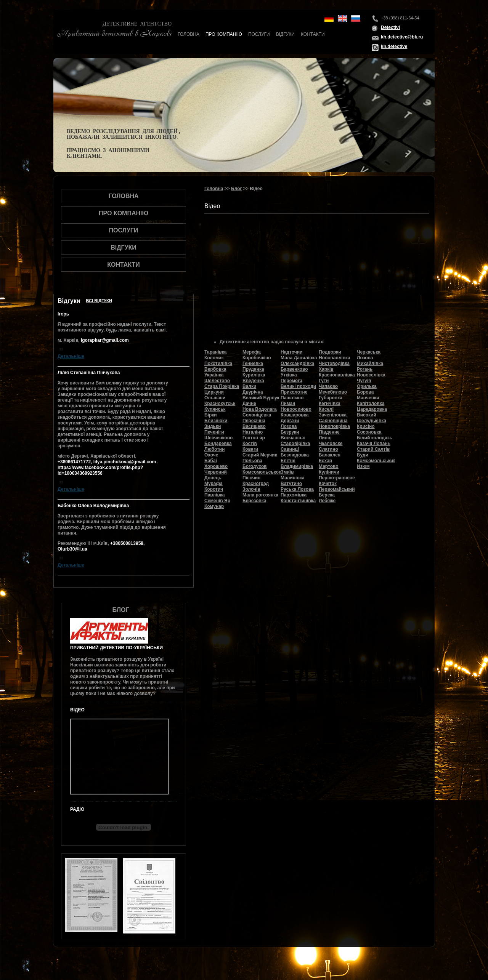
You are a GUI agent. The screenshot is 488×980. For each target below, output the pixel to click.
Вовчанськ (293, 438)
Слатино (328, 449)
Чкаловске (331, 444)
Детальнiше (71, 356)
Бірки (211, 415)
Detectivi (390, 27)
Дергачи (290, 421)
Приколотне (294, 392)
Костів (250, 444)
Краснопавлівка (337, 375)
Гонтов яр (254, 438)
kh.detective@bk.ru (402, 37)
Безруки (290, 432)
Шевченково (218, 438)
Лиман (288, 404)
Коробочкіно (257, 358)
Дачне (249, 404)
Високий (367, 415)
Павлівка (215, 495)
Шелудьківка (372, 421)
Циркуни (214, 392)
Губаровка (331, 398)
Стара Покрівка (222, 386)
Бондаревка (218, 444)
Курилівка (254, 375)
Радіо (77, 809)
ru (356, 18)
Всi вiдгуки (99, 301)
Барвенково (294, 369)
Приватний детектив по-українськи (116, 648)
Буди (363, 455)
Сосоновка (369, 432)
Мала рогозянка (260, 495)
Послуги (259, 34)
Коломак (214, 358)
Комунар (214, 506)
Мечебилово (333, 392)
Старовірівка (295, 444)
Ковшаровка (295, 415)
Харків (326, 369)
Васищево (254, 426)
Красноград (256, 484)
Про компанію (224, 34)
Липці (325, 438)
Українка (214, 375)
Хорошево (216, 466)
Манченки (368, 398)
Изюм (363, 466)
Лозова (289, 426)
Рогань (365, 369)
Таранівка (215, 352)
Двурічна (253, 392)
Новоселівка (371, 375)
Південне (329, 432)
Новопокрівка (334, 426)
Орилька (367, 386)
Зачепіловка (333, 415)
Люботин (214, 449)
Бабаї (211, 461)
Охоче (211, 455)
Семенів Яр (217, 501)
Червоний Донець (216, 475)
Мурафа (213, 484)
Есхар (325, 461)
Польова (252, 461)
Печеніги (214, 432)
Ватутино (291, 484)
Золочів (251, 489)
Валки (249, 386)
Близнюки (216, 421)
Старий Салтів (373, 449)
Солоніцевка (257, 415)
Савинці (290, 449)
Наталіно (253, 432)
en (342, 18)
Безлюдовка (295, 455)
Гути (324, 381)
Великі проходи (298, 386)
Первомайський (337, 489)
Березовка (254, 501)
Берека (327, 495)
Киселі (326, 409)
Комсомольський (376, 461)
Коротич (214, 489)
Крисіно (366, 426)
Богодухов (255, 466)
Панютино (292, 398)
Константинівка (298, 501)
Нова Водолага (260, 409)
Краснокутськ (220, 404)
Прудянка (253, 369)
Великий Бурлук (261, 398)
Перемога (291, 381)
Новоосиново (296, 409)
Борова (365, 392)
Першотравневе (337, 478)
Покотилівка (218, 363)
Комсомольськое (262, 472)
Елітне (288, 461)
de (329, 18)
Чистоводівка (334, 363)
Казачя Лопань (374, 444)
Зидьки (213, 426)
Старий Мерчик (260, 455)
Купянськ (215, 409)
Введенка (253, 381)
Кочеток (328, 484)
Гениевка (253, 363)
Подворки (330, 352)
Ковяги (250, 449)
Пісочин (251, 478)
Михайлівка (370, 363)
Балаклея (330, 455)
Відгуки (285, 34)
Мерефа (252, 352)
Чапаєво (328, 386)
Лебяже (327, 501)
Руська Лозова (297, 489)
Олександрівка (297, 363)
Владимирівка (297, 466)
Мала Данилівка (299, 358)
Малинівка (292, 478)
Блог (236, 189)
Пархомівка (294, 495)
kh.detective (394, 46)
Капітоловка (371, 404)
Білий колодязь (375, 438)
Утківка (289, 375)
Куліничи (329, 472)
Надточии (291, 352)
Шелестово (217, 381)
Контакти (313, 34)
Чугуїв (364, 381)
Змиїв (287, 472)
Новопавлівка (335, 358)
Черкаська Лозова (369, 355)
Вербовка (215, 369)
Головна (189, 34)
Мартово (329, 466)
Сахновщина (333, 421)
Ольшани (215, 398)
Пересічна (254, 421)
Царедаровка (372, 409)
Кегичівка (330, 404)
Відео (77, 710)
